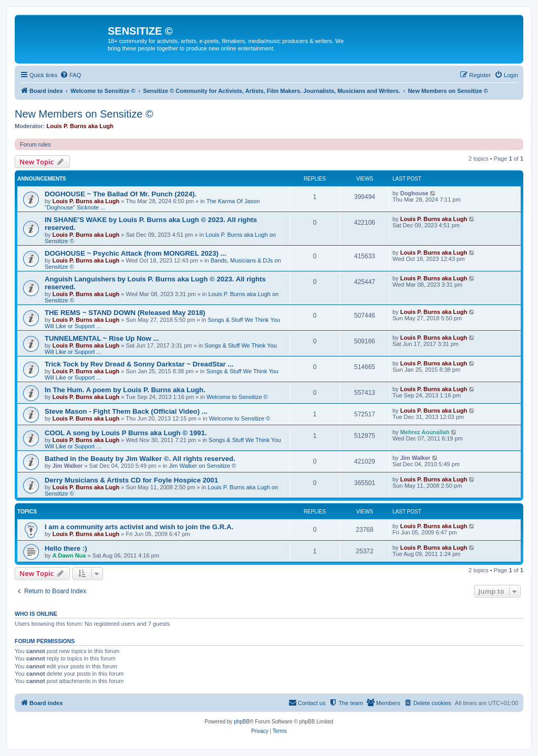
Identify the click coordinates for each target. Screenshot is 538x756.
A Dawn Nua (69, 555)
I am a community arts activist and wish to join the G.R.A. (139, 527)
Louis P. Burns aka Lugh (80, 126)
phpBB (242, 722)
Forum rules (35, 144)
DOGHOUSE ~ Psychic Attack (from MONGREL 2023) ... (136, 253)
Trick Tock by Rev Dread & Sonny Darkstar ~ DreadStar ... (139, 364)
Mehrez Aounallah (425, 432)
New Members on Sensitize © (84, 114)
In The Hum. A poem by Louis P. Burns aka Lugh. (125, 390)
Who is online (36, 614)
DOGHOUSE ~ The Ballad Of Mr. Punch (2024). (121, 194)
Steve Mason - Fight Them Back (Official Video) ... (126, 411)
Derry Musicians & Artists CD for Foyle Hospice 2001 (131, 480)
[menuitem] (70, 75)
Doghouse (415, 193)
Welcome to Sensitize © (237, 397)
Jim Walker (68, 466)
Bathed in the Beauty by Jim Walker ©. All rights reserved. (140, 459)
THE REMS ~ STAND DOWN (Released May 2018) (125, 313)
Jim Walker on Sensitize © (202, 466)
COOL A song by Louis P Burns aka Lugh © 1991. (126, 433)
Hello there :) (66, 548)
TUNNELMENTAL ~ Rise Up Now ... (102, 338)
